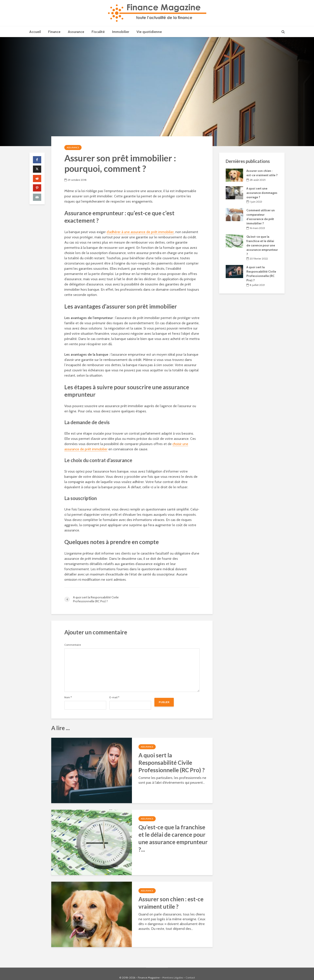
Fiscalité (98, 32)
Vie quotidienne (149, 32)
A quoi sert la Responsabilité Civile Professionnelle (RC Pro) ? (172, 763)
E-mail (114, 697)
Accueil (35, 32)
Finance (54, 32)
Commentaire (73, 645)
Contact (190, 970)
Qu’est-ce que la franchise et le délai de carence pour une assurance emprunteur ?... (173, 838)
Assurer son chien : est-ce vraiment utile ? (171, 903)
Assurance (76, 32)
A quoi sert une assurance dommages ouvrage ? (262, 193)
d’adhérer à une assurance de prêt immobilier (140, 232)
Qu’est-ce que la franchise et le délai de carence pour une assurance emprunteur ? (262, 245)
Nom (68, 697)
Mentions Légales (173, 970)
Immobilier (121, 32)
